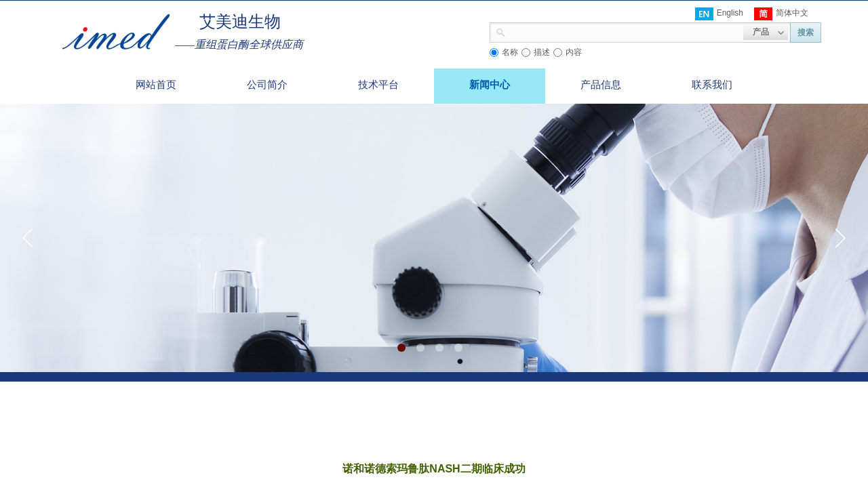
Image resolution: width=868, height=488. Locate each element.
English (719, 14)
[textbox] (625, 31)
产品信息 (601, 85)
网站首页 (156, 85)
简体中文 (781, 14)
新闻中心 (490, 85)
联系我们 (712, 85)
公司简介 (267, 85)
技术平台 (378, 85)
